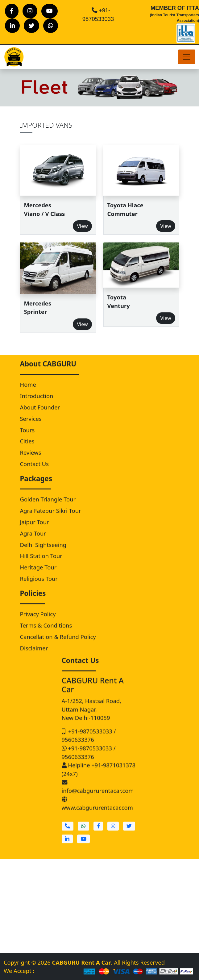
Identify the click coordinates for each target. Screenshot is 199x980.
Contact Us (35, 470)
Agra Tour (33, 540)
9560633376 (78, 753)
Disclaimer (34, 655)
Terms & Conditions (46, 632)
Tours (27, 437)
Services (31, 425)
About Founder (40, 414)
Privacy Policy (38, 621)
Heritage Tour (38, 574)
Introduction (37, 403)
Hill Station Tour (41, 563)
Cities (27, 448)
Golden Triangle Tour (48, 506)
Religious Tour (39, 585)
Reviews (31, 459)
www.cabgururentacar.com (97, 817)
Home (28, 391)
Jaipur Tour (35, 529)
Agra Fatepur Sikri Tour (51, 517)
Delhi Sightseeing (43, 551)
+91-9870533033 (88, 745)
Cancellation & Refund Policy (58, 643)
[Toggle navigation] (187, 57)
